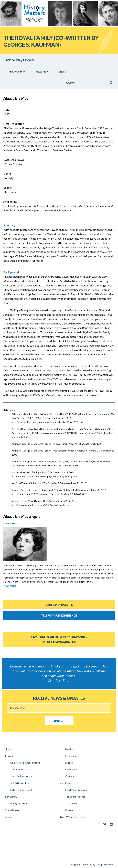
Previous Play (17, 71)
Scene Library (12, 810)
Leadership (71, 756)
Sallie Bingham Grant (21, 790)
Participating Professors (23, 776)
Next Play (42, 71)
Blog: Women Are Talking (74, 817)
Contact (70, 776)
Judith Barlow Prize (20, 783)
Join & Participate (59, 605)
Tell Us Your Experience (59, 615)
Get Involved (67, 783)
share (62, 71)
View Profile (10, 586)
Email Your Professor (76, 790)
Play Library (11, 797)
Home (8, 749)
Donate (69, 810)
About (8, 817)
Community (71, 769)
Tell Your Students (75, 797)
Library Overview (19, 803)
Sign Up (59, 721)
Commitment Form (21, 769)
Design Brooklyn (104, 865)
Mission (69, 749)
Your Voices (72, 803)
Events (69, 763)
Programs (10, 756)
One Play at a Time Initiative (25, 763)
